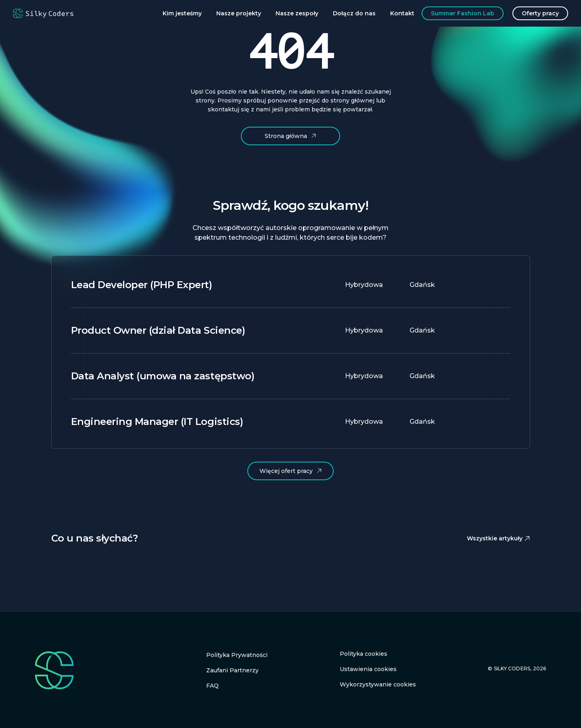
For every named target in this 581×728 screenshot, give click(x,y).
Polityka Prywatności (237, 655)
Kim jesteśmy (182, 13)
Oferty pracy (540, 13)
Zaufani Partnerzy (232, 670)
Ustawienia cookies (368, 669)
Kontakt (402, 13)
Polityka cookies (364, 654)
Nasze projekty (239, 13)
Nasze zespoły (297, 13)
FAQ (212, 686)
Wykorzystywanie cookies (378, 684)
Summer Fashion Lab (463, 13)
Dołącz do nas (354, 13)
